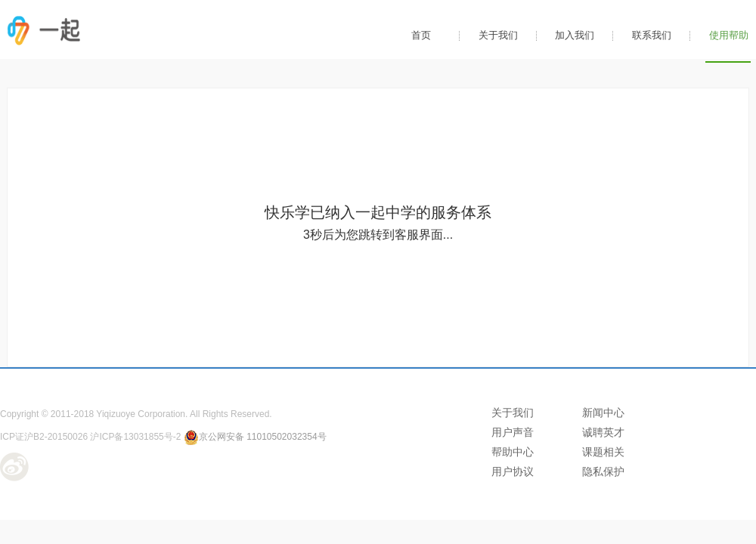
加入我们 (575, 35)
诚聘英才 (603, 432)
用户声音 (513, 432)
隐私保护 (603, 471)
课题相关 (603, 452)
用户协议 (513, 471)
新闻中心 (603, 413)
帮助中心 (513, 452)
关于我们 (498, 35)
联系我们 (652, 35)
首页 (421, 35)
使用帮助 (729, 35)
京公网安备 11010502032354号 (255, 437)
